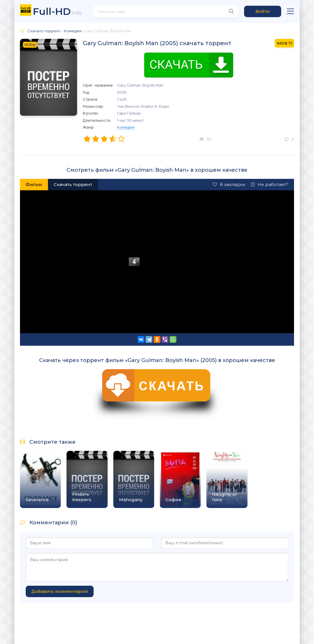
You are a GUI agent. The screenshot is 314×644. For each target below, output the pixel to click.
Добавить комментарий (60, 591)
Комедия (126, 127)
